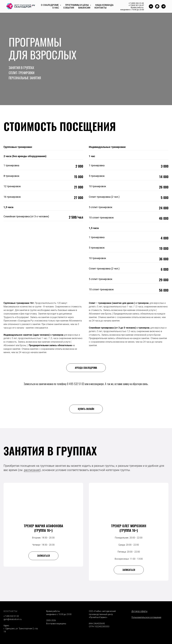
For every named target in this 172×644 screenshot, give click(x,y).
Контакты (100, 8)
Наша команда (104, 5)
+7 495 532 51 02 (11, 616)
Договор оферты (139, 611)
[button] (43, 570)
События (69, 8)
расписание (32, 470)
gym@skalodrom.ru (13, 619)
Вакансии (84, 8)
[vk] (151, 6)
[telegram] (163, 6)
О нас (56, 8)
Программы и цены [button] (77, 5)
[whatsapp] (157, 6)
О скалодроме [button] (50, 5)
